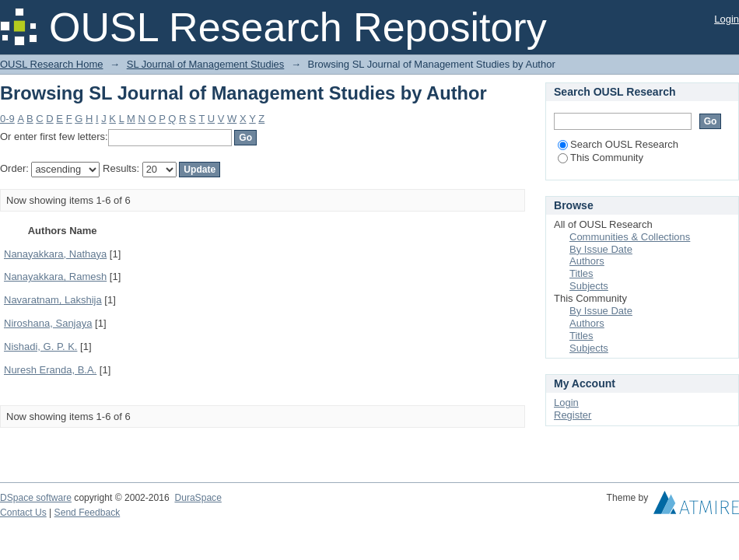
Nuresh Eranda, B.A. (50, 370)
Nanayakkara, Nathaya (55, 254)
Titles (581, 273)
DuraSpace (198, 498)
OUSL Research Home (51, 64)
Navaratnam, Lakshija (53, 300)
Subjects (589, 286)
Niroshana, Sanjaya (48, 323)
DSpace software (36, 498)
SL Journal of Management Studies (206, 64)
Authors (587, 261)
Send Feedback (88, 513)
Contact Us (23, 513)
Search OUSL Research (618, 144)
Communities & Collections (630, 237)
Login (727, 19)
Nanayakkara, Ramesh (55, 276)
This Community (601, 157)
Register (573, 415)
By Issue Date (601, 249)
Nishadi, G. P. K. (40, 346)
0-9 (7, 119)
